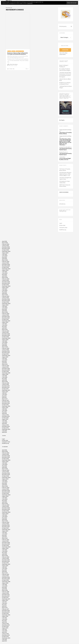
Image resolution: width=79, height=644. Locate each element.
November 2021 (6, 318)
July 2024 (5, 272)
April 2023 (5, 293)
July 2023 (5, 289)
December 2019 (6, 351)
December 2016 (6, 402)
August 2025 (5, 253)
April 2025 (5, 259)
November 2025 (6, 249)
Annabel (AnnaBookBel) (65, 147)
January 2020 (6, 350)
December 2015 (6, 416)
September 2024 (6, 269)
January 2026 (6, 246)
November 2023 (6, 283)
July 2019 (4, 359)
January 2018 (5, 385)
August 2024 (5, 270)
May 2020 (5, 344)
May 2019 (4, 361)
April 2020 (5, 346)
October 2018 (5, 372)
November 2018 (6, 370)
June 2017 (5, 395)
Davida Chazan (63, 152)
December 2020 (6, 334)
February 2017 (6, 400)
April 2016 (4, 413)
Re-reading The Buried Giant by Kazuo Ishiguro (65, 70)
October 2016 (5, 405)
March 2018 (5, 382)
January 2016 (5, 415)
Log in (61, 223)
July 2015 (4, 421)
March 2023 (5, 295)
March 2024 (5, 278)
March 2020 (5, 347)
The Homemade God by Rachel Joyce (66, 149)
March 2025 (5, 260)
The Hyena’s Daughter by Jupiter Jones (65, 178)
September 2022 (6, 304)
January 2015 (5, 425)
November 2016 (6, 403)
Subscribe (65, 50)
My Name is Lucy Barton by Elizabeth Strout (65, 83)
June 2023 (5, 291)
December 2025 (6, 247)
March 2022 (5, 312)
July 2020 (5, 341)
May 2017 (4, 396)
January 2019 (5, 367)
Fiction (9, 51)
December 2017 (6, 386)
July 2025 (5, 254)
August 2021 (5, 322)
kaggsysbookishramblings (65, 130)
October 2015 (5, 418)
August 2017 (5, 392)
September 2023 (6, 286)
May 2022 (5, 309)
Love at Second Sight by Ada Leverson (65, 159)
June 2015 (5, 422)
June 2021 (5, 325)
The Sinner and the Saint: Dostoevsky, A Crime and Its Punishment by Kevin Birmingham (65, 75)
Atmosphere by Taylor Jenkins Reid (65, 182)
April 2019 (4, 363)
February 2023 (6, 296)
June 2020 (5, 343)
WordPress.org (63, 230)
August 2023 (5, 288)
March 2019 (5, 364)
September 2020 (6, 338)
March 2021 (5, 330)
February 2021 (6, 331)
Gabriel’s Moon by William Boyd (65, 80)
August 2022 (5, 305)
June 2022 (5, 308)
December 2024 (6, 265)
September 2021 (6, 321)
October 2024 (5, 267)
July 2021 (4, 324)
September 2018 (6, 373)
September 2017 (6, 390)
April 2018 (4, 380)
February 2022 (6, 314)
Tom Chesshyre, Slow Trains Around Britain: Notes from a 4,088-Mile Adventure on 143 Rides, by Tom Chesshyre (65, 142)
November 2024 (6, 266)
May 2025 (5, 257)
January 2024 (6, 280)
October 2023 (5, 285)
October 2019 (5, 354)
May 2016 (4, 412)
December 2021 (6, 317)
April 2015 (4, 424)
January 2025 (6, 263)
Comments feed (63, 228)
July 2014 (4, 431)
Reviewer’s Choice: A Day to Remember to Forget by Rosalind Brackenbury (18, 54)
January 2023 (6, 298)
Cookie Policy (30, 3)
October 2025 (5, 250)
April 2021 (4, 328)
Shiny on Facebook (64, 192)
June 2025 (5, 256)
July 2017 (4, 393)
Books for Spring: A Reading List (64, 66)
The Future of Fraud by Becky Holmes (66, 133)
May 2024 (5, 275)
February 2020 (6, 348)
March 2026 (5, 243)
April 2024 (5, 276)
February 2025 (6, 262)
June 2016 (5, 411)
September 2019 (6, 356)
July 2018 (4, 376)
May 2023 (5, 292)
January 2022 (6, 315)
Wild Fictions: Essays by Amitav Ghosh (65, 186)
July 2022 (5, 306)
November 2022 (6, 301)
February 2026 (6, 244)
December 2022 (6, 299)
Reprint (13, 51)
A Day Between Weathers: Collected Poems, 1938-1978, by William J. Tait (65, 174)
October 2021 (5, 319)
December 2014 (6, 427)
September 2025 (6, 251)
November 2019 (6, 353)
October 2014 (5, 428)
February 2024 (6, 279)
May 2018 (4, 379)
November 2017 (6, 387)
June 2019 (5, 360)
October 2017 (5, 389)
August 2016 (5, 408)
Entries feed (62, 225)
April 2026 (5, 241)
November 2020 (6, 335)
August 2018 (5, 374)
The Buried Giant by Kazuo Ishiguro (66, 87)
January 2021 (5, 332)
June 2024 (5, 273)
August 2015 (5, 419)
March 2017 (5, 399)
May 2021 (4, 327)
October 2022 (5, 302)
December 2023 (6, 282)
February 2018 (6, 383)
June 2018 (5, 377)
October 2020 (5, 337)
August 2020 (5, 340)
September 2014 (6, 429)
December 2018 (6, 369)
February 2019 (6, 366)
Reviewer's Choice (20, 51)
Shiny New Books (14, 64)
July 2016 (4, 409)
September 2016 (6, 406)
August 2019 (5, 357)
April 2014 (4, 432)
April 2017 (4, 398)
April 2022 (5, 311)
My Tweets (62, 120)
